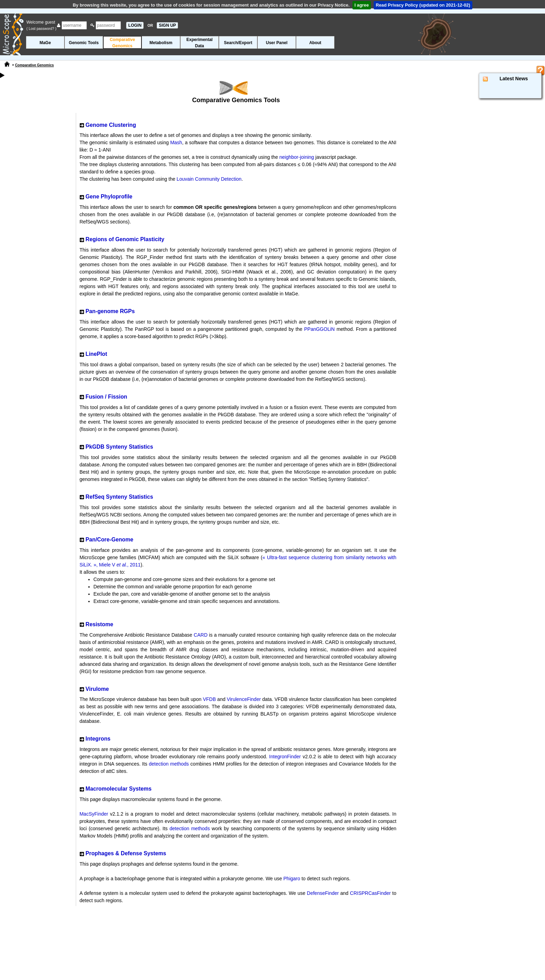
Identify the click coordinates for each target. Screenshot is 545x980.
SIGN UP (167, 25)
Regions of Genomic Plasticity (125, 239)
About (315, 43)
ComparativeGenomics (123, 43)
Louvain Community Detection (209, 179)
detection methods (169, 764)
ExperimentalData (199, 43)
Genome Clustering (111, 125)
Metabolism (161, 43)
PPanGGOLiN (319, 329)
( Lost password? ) (41, 28)
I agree (362, 5)
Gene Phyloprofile (109, 197)
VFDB (209, 699)
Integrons (98, 739)
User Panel (277, 43)
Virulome (97, 689)
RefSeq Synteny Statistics (119, 497)
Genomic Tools (84, 43)
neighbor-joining (297, 157)
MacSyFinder (94, 814)
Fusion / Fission (106, 397)
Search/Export (238, 43)
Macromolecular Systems (119, 789)
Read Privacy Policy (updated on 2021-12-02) (423, 5)
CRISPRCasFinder (370, 893)
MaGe (45, 43)
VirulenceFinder (244, 699)
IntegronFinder (285, 757)
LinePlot (96, 354)
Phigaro (292, 879)
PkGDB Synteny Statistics (119, 447)
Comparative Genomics (34, 65)
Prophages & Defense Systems (126, 853)
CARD (201, 635)
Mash (176, 142)
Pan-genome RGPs (110, 311)
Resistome (99, 624)
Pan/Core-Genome (109, 540)
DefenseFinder (323, 893)
